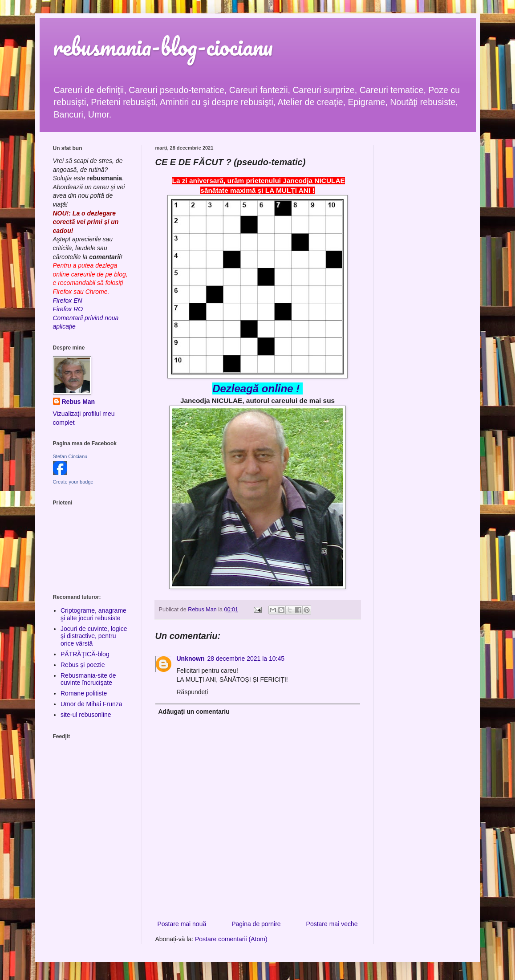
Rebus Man (79, 402)
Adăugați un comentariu (194, 712)
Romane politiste (84, 693)
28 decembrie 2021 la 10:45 (246, 659)
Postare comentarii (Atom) (231, 939)
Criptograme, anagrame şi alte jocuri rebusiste (93, 614)
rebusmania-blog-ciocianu (163, 47)
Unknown (191, 659)
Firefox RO (68, 309)
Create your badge (73, 482)
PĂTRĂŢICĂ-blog (85, 654)
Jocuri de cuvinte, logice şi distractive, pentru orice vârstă (94, 636)
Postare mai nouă (182, 924)
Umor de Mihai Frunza (91, 704)
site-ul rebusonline (86, 715)
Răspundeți (193, 692)
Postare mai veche (332, 924)
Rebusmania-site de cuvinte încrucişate (88, 679)
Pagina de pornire (256, 924)
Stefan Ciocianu (70, 456)
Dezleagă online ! (256, 388)
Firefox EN (68, 301)
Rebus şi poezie (83, 665)
